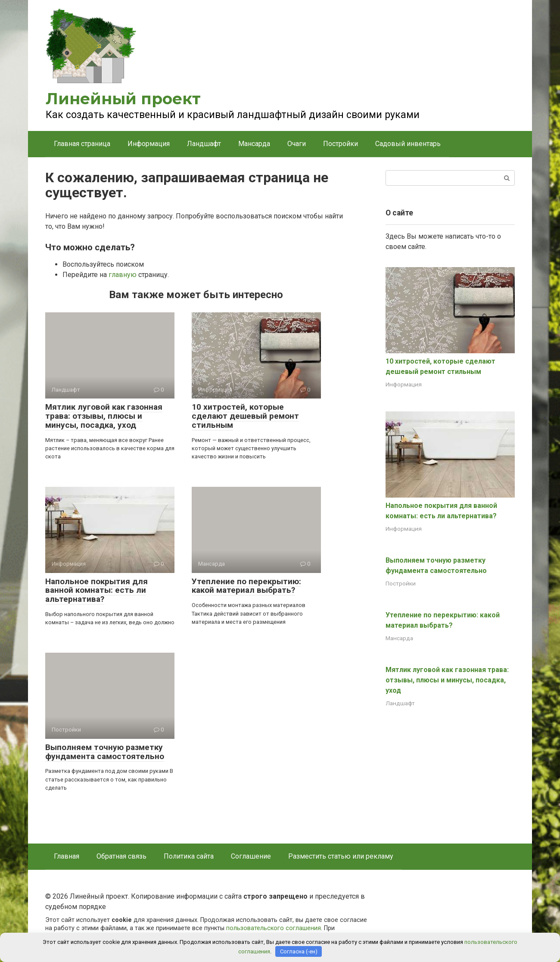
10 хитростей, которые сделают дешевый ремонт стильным (245, 416)
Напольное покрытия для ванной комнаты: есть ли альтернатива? (96, 590)
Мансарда (254, 144)
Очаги (297, 144)
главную (123, 275)
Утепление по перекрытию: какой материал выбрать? (246, 586)
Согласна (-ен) (299, 951)
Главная (67, 856)
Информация (149, 144)
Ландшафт (204, 144)
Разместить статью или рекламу (341, 856)
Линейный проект (123, 99)
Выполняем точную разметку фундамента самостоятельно (105, 752)
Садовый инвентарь (408, 144)
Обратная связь (121, 856)
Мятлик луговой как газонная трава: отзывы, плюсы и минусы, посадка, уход (104, 416)
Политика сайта (189, 856)
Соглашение (251, 856)
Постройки (341, 144)
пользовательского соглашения (274, 928)
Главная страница (82, 144)
